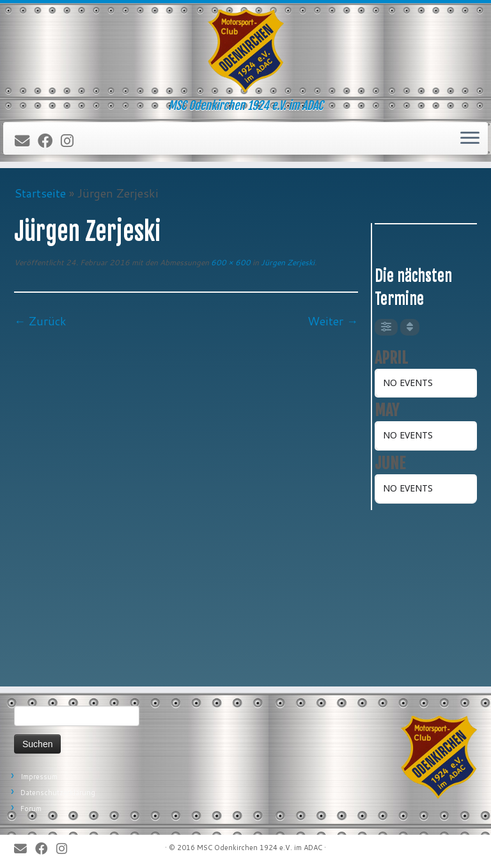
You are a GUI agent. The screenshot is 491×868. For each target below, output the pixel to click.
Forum (31, 809)
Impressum (39, 777)
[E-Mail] (26, 141)
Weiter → (333, 321)
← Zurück (40, 321)
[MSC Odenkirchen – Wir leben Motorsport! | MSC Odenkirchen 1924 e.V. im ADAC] (245, 51)
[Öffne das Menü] (470, 139)
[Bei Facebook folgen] (49, 141)
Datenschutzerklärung (58, 793)
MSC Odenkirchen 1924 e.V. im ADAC (260, 848)
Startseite (40, 193)
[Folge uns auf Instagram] (71, 141)
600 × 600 (230, 262)
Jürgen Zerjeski (287, 262)
